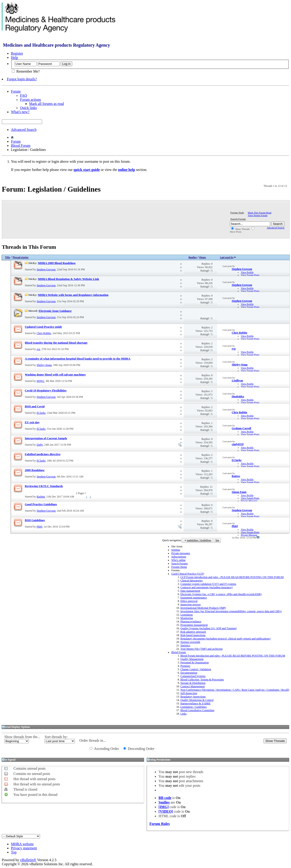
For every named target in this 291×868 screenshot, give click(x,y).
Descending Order (139, 749)
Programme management (194, 625)
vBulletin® (28, 860)
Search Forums (179, 563)
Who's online (178, 560)
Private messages (181, 553)
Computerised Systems (193, 676)
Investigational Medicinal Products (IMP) (203, 608)
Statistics (185, 645)
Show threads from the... (22, 737)
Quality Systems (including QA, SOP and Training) (208, 628)
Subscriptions (179, 557)
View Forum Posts (250, 275)
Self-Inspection (189, 693)
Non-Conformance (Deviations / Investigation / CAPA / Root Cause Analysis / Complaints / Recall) (235, 690)
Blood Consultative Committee (197, 710)
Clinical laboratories (191, 581)
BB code (165, 798)
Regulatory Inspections (193, 697)
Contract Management (192, 686)
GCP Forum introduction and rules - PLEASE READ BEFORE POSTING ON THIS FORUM (232, 577)
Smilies (164, 802)
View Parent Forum (258, 215)
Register (17, 53)
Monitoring (187, 618)
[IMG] (163, 807)
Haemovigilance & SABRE (195, 703)
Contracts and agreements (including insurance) (206, 587)
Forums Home (179, 567)
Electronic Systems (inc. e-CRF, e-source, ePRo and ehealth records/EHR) (221, 594)
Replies (193, 257)
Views (203, 257)
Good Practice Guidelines (41, 504)
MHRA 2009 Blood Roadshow (57, 263)
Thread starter (21, 257)
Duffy (40, 445)
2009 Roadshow (35, 470)
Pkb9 (39, 527)
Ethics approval (189, 601)
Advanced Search (24, 130)
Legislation (186, 615)
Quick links (28, 108)
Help (14, 57)
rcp (38, 349)
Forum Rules (159, 824)
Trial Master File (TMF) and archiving (201, 649)
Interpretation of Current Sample (46, 438)
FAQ (24, 95)
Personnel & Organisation (194, 662)
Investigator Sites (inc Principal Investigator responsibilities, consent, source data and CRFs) (231, 611)
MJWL (40, 381)
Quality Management (192, 659)
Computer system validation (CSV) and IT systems (208, 584)
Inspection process (190, 604)
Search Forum (238, 219)
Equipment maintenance (193, 598)
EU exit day (32, 422)
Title (8, 257)
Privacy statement (24, 848)
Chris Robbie (44, 333)
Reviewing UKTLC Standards (44, 486)
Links (183, 714)
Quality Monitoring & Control (197, 700)
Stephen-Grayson (46, 269)
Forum (16, 91)
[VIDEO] (166, 811)
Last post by (228, 257)
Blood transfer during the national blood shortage (56, 343)
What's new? (20, 112)
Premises (185, 666)
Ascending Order (104, 749)
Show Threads (240, 229)
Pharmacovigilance (191, 622)
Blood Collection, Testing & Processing (202, 680)
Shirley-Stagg (44, 365)
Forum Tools (237, 213)
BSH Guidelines (35, 520)
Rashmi (41, 497)
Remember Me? (26, 71)
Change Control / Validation (196, 669)
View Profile (247, 272)
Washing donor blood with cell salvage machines (55, 374)
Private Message (249, 501)
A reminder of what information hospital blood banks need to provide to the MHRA (78, 359)
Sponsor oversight (190, 642)
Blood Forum (21, 146)
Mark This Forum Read (260, 213)
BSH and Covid (35, 406)
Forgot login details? (22, 79)
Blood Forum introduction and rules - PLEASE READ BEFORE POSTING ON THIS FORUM (233, 656)
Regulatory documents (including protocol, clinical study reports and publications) (225, 639)
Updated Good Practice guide (43, 327)
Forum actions (30, 100)
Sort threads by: (56, 737)
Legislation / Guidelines (193, 707)
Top (217, 540)
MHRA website (22, 844)
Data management (190, 591)
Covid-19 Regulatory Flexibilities (46, 390)
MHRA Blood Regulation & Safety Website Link (69, 279)
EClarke (41, 413)
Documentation (189, 673)
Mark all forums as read (46, 104)
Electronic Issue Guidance (55, 311)
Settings (176, 550)
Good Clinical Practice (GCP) (188, 574)
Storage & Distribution (193, 683)
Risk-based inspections (193, 635)
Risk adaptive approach (193, 632)
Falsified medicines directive (43, 454)
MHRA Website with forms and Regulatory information (73, 295)
